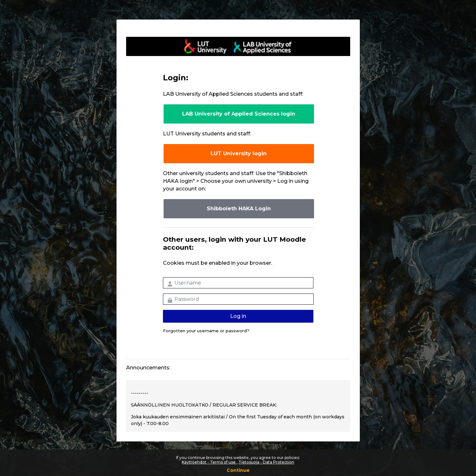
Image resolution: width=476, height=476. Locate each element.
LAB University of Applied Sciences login (239, 114)
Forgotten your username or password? (206, 331)
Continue (238, 470)
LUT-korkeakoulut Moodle (238, 46)
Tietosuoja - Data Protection (266, 462)
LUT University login (239, 153)
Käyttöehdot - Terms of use (209, 462)
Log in (238, 316)
